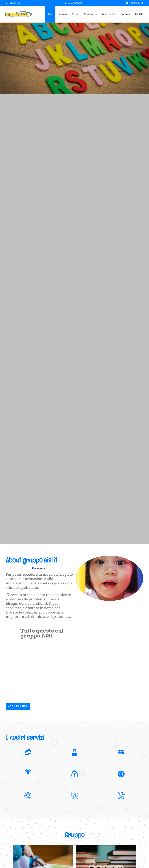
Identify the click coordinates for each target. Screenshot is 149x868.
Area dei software (18, 706)
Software (126, 14)
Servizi (76, 14)
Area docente (109, 14)
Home (50, 14)
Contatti (139, 14)
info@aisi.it (137, 3)
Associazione (91, 14)
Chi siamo (63, 14)
